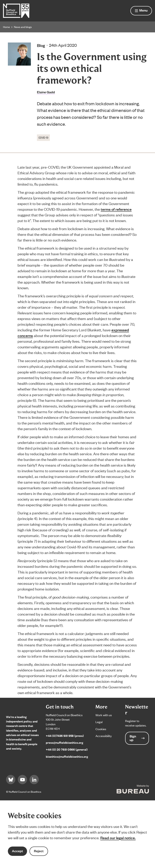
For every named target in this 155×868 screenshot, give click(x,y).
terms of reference (116, 209)
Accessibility (104, 736)
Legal (99, 722)
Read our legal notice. (118, 838)
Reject (39, 851)
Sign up (137, 738)
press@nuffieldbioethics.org (64, 742)
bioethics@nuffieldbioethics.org (67, 756)
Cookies (101, 729)
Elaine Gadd (46, 92)
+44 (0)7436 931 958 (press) (65, 736)
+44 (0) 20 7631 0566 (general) (67, 749)
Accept (17, 851)
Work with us (104, 715)
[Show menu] (141, 11)
